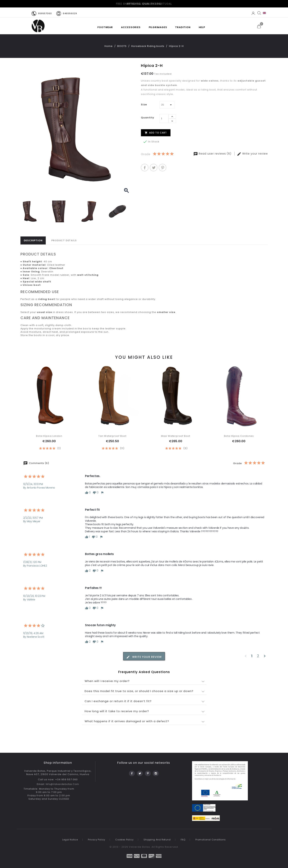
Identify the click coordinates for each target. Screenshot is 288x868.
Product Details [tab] (64, 240)
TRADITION (183, 27)
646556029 (70, 13)
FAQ (183, 840)
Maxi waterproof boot (176, 436)
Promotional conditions (211, 840)
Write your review (252, 154)
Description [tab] (33, 240)
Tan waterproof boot (112, 436)
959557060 (45, 13)
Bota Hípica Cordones (239, 436)
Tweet (154, 168)
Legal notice (70, 840)
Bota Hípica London (49, 436)
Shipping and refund (157, 840)
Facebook (132, 772)
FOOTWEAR (105, 27)
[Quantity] (164, 119)
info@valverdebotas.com (62, 784)
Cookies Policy (124, 840)
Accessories (131, 27)
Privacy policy (97, 840)
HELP (202, 27)
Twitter (140, 772)
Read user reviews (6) (213, 154)
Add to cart (156, 132)
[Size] (167, 105)
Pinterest (162, 168)
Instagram (156, 772)
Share (145, 168)
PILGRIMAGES (158, 27)
